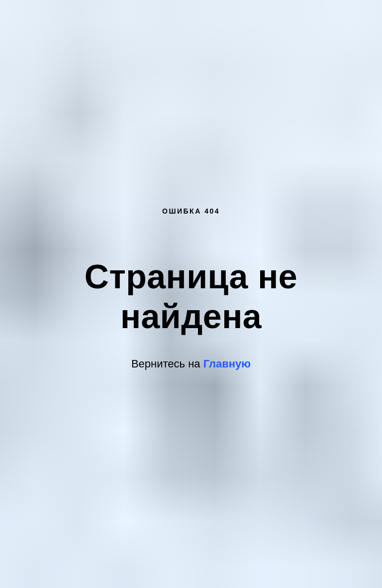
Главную (227, 364)
